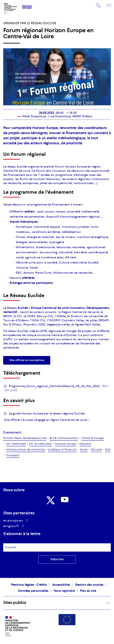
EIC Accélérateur (41, 444)
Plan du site (88, 591)
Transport (13, 455)
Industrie (85, 444)
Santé (84, 450)
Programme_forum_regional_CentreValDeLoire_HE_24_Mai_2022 (54, 386)
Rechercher (98, 5)
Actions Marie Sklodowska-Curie (25, 438)
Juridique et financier (62, 450)
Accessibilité (61, 585)
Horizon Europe (66, 444)
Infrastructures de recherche (26, 450)
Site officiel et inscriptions (27, 360)
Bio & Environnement (64, 438)
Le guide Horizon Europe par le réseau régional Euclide (47, 414)
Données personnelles (33, 591)
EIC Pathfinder (16, 444)
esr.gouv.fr (12, 526)
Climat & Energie (93, 438)
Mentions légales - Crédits (29, 585)
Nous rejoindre (64, 591)
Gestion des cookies (89, 585)
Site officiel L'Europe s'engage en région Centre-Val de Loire (45, 420)
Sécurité (96, 450)
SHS (108, 450)
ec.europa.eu (14, 520)
